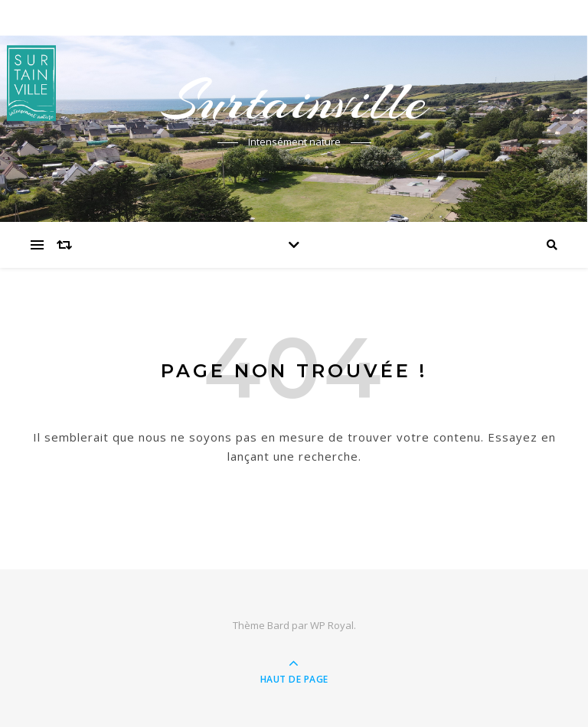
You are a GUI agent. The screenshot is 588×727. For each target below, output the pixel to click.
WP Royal (332, 625)
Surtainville (294, 101)
